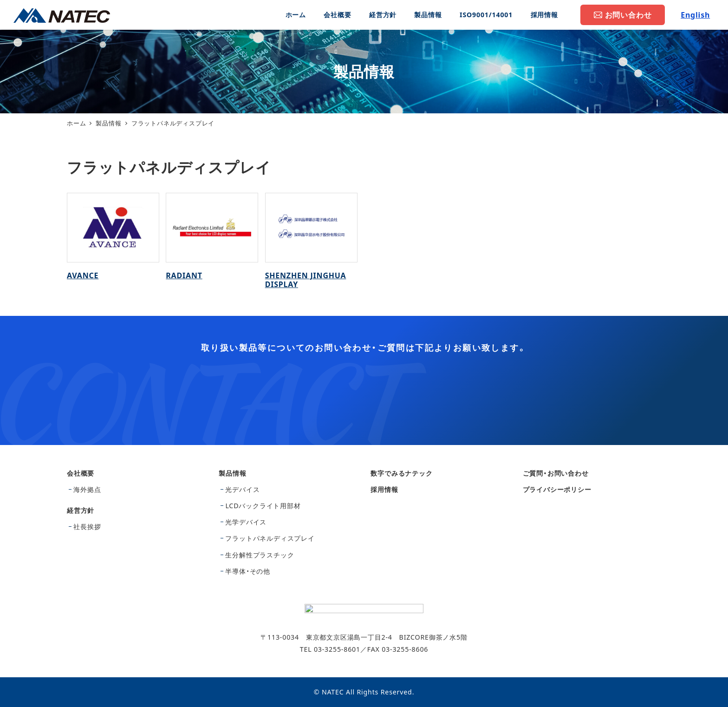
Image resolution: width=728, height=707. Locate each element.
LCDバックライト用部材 (263, 506)
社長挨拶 (87, 527)
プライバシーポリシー (557, 489)
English (695, 15)
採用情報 (384, 489)
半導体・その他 (248, 571)
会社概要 (81, 473)
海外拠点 (87, 489)
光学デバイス (246, 522)
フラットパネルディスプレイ (270, 538)
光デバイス (242, 489)
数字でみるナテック (401, 473)
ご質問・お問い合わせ (556, 473)
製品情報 (232, 473)
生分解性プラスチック (260, 555)
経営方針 (81, 510)
